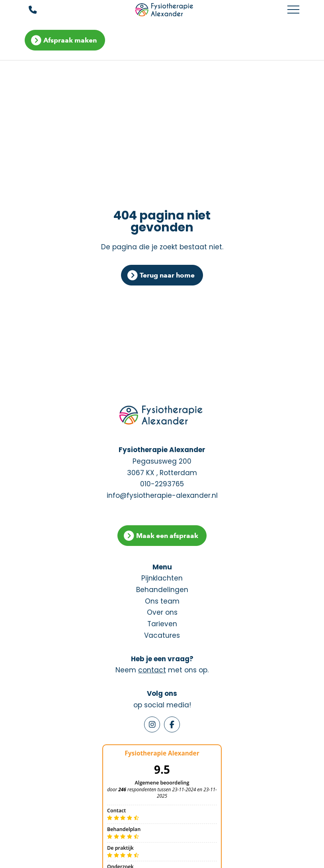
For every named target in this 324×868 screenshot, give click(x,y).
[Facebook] (172, 724)
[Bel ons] (28, 10)
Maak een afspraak (167, 536)
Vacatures (162, 635)
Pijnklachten (162, 578)
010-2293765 (162, 484)
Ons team (162, 601)
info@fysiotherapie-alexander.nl (162, 495)
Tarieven (162, 624)
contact (152, 670)
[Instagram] (152, 724)
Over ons (162, 612)
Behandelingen (162, 590)
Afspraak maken (70, 40)
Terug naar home (167, 275)
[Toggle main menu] (293, 10)
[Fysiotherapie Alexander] (165, 10)
